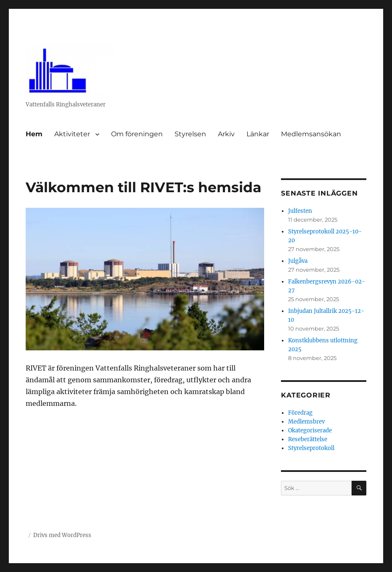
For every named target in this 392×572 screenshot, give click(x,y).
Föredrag (300, 413)
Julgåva (298, 261)
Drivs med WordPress (62, 535)
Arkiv (226, 134)
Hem (34, 134)
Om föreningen (137, 134)
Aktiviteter (72, 134)
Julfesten (300, 211)
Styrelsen (190, 134)
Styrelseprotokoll (311, 448)
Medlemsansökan (311, 134)
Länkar (258, 134)
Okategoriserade (310, 430)
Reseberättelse (308, 439)
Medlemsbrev (306, 422)
